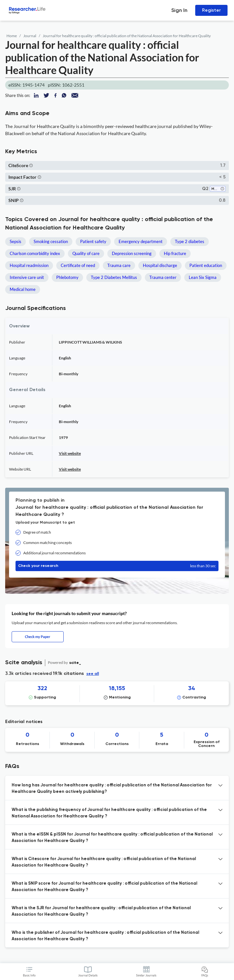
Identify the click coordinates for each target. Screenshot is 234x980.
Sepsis (16, 241)
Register (211, 10)
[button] (31, 165)
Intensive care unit (27, 277)
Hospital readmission (29, 265)
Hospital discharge (160, 265)
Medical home (23, 289)
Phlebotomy (67, 277)
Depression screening (132, 253)
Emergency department (141, 241)
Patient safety (93, 241)
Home (12, 36)
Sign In (179, 10)
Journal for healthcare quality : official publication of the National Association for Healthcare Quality (127, 36)
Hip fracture (175, 253)
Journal (30, 36)
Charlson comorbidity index (35, 253)
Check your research (117, 566)
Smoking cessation (51, 241)
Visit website (70, 453)
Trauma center (163, 277)
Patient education (206, 265)
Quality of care (86, 253)
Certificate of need (78, 265)
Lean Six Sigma (203, 277)
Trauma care (119, 265)
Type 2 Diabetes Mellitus (114, 277)
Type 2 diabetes (190, 241)
